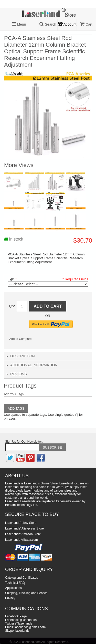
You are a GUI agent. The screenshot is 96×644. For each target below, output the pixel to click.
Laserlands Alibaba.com (21, 540)
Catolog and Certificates (22, 578)
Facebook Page (16, 616)
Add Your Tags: (14, 394)
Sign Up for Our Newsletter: (24, 442)
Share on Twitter (52, 340)
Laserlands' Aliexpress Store (24, 528)
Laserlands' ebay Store (21, 523)
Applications (13, 588)
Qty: (12, 306)
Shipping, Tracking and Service (26, 593)
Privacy (10, 598)
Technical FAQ (15, 583)
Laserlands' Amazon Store (23, 534)
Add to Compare (20, 339)
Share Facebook (42, 340)
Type (11, 279)
